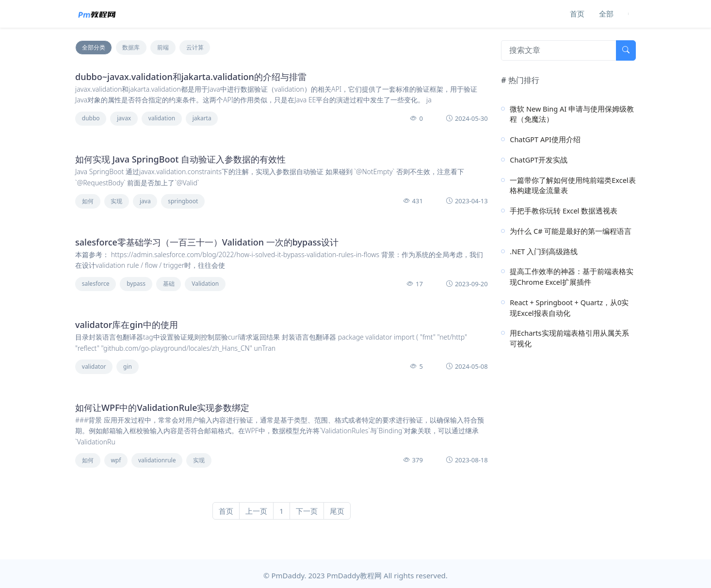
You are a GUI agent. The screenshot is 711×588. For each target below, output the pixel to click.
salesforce (96, 284)
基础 (169, 284)
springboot (183, 201)
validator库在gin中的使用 (127, 325)
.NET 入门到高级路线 (544, 251)
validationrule (157, 460)
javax (124, 118)
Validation (205, 284)
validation (162, 118)
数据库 (131, 47)
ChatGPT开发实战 (539, 160)
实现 (116, 201)
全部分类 (94, 47)
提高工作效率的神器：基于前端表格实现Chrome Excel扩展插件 (572, 277)
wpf (116, 460)
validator (94, 367)
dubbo (91, 118)
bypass (136, 284)
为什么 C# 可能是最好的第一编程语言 (571, 231)
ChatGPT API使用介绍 (545, 139)
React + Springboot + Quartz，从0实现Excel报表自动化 (569, 308)
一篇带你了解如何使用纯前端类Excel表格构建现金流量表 (573, 185)
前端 (163, 47)
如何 (88, 201)
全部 (606, 14)
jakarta (202, 118)
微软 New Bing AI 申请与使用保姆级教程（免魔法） (572, 114)
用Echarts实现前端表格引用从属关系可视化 (569, 338)
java (145, 201)
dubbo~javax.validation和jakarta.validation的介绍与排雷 (191, 77)
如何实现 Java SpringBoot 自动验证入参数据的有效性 (180, 159)
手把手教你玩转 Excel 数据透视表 (564, 211)
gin (128, 367)
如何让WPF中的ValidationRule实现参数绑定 (162, 408)
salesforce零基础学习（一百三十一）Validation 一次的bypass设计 (207, 242)
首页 (577, 14)
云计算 (195, 47)
